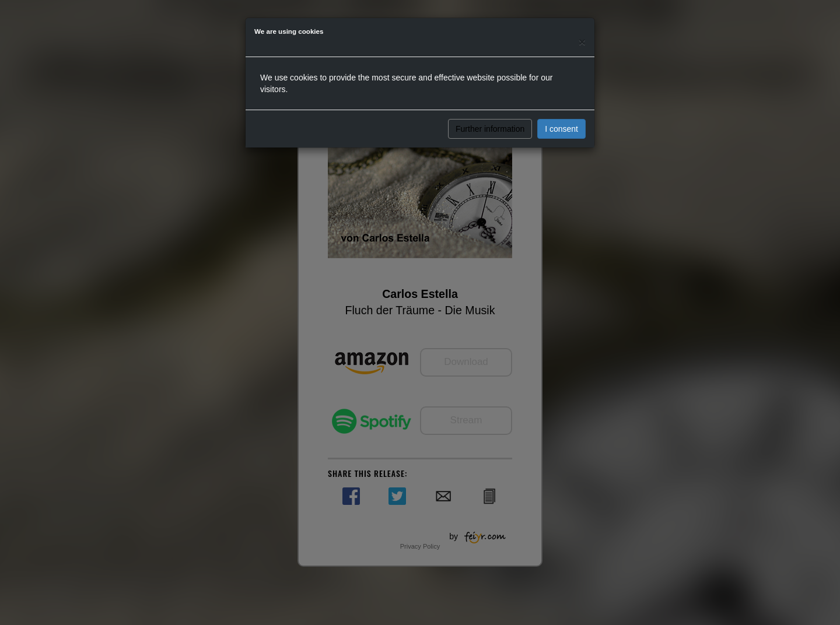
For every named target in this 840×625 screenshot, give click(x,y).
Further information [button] (490, 129)
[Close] (582, 42)
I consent (561, 129)
